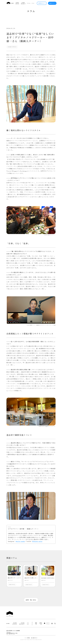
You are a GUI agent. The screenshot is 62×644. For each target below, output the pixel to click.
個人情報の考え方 (34, 638)
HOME (12, 3)
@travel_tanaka (20, 541)
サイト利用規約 (27, 638)
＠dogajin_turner (37, 541)
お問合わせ (42, 3)
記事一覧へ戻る (31, 600)
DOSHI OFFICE (17, 3)
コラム (33, 3)
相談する (52, 3)
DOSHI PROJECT (23, 3)
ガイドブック (48, 624)
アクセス (29, 3)
